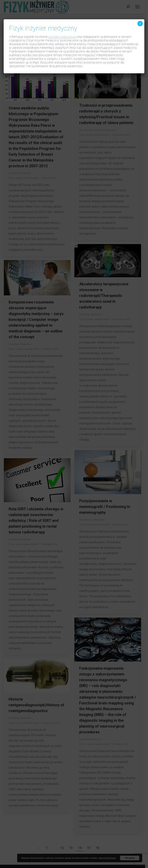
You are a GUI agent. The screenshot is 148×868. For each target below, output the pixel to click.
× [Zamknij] (140, 24)
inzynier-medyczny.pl (62, 37)
